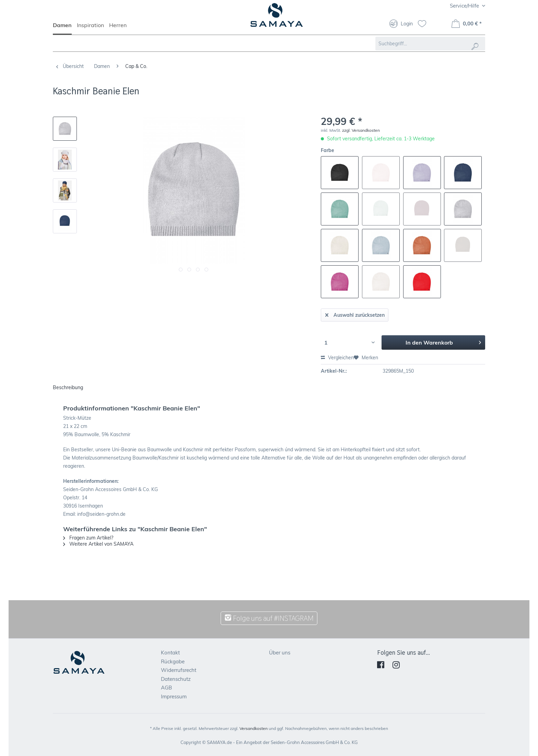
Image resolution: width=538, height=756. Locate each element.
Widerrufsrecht (179, 670)
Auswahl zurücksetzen (355, 314)
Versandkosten (254, 728)
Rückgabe (173, 661)
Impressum (174, 696)
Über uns (280, 653)
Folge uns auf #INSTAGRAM (269, 618)
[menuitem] (65, 28)
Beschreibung (68, 387)
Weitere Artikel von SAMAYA (98, 544)
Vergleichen (337, 358)
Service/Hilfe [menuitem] (465, 6)
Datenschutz (176, 679)
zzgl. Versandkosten (361, 130)
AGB (166, 688)
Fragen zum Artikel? (88, 538)
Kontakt (170, 653)
